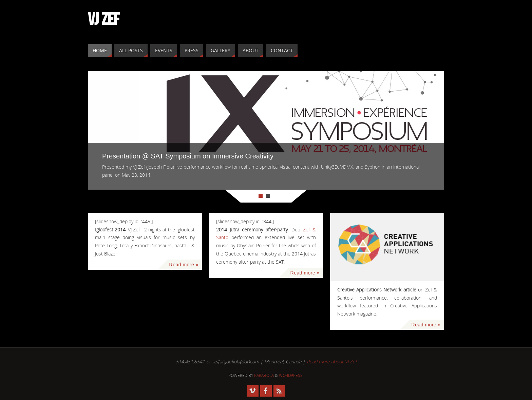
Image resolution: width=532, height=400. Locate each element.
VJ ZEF (104, 19)
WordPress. (291, 375)
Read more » (184, 265)
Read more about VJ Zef (332, 361)
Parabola (264, 375)
